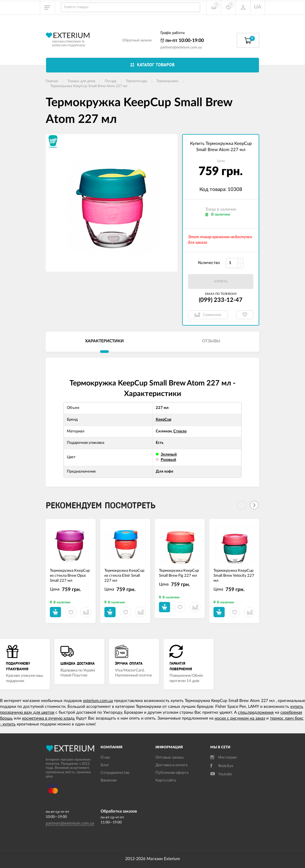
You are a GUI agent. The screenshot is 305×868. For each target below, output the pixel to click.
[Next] (254, 505)
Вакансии (109, 780)
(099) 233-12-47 (221, 300)
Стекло (180, 431)
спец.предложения (256, 713)
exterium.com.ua (98, 701)
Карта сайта (166, 780)
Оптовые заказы (170, 758)
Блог (105, 765)
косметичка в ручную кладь (48, 718)
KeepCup (163, 420)
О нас (105, 758)
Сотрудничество (115, 773)
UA (258, 7)
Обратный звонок (137, 40)
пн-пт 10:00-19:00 (182, 40)
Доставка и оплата (171, 765)
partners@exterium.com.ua (181, 47)
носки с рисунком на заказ (240, 718)
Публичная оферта (172, 773)
